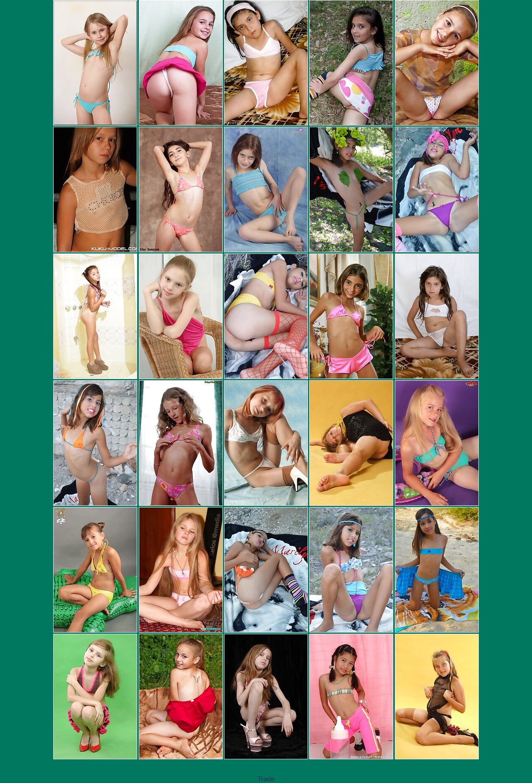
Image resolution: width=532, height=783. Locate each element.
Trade (266, 779)
